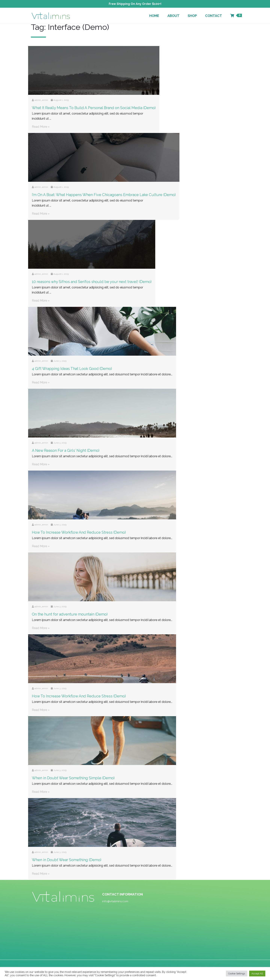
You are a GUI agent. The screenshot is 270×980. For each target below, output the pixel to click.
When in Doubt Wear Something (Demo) (67, 860)
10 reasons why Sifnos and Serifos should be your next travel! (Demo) (92, 282)
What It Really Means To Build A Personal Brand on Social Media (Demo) (94, 108)
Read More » (41, 127)
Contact (214, 16)
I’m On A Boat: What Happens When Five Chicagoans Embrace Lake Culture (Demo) (104, 195)
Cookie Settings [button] (237, 974)
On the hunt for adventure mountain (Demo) (70, 614)
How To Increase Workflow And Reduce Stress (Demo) (79, 532)
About (173, 16)
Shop (192, 16)
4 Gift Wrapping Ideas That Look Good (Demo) (72, 369)
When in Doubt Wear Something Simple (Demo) (73, 778)
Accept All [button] (257, 974)
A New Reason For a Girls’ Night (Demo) (66, 450)
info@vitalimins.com (115, 901)
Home (154, 16)
